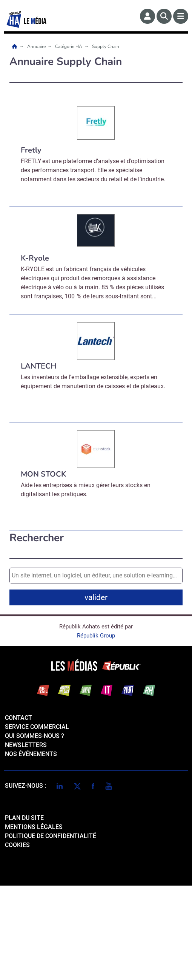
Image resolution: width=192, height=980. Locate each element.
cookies (17, 939)
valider (96, 597)
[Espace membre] (147, 16)
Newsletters (26, 839)
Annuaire (37, 46)
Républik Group (96, 730)
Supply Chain (106, 46)
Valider (98, 670)
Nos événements (31, 848)
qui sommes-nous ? (35, 830)
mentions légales (34, 921)
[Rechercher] (164, 16)
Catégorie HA (69, 46)
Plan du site (24, 912)
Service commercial (37, 821)
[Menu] (181, 16)
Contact (18, 812)
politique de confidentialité (51, 930)
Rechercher (37, 538)
